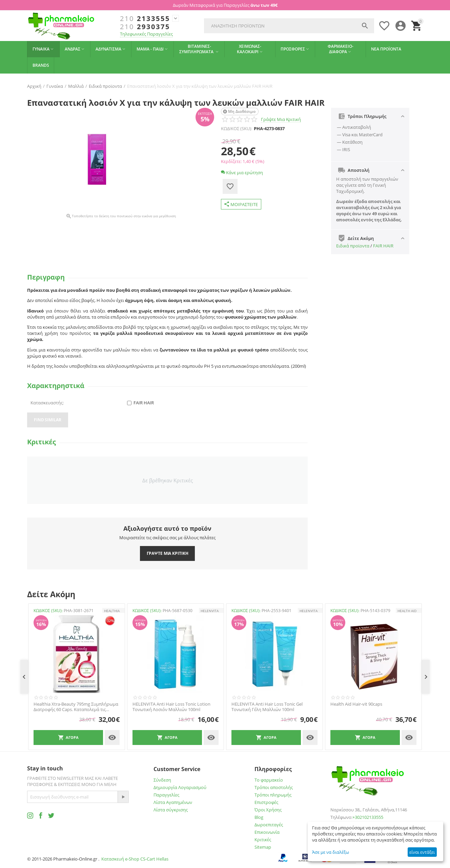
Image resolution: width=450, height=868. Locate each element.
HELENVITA (210, 611)
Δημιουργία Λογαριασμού (180, 787)
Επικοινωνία (267, 832)
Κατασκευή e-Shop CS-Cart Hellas (135, 859)
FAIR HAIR (383, 246)
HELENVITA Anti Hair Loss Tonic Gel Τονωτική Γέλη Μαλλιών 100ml (267, 707)
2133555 (145, 19)
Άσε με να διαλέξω (331, 852)
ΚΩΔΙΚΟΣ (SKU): (237, 128)
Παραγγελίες (166, 795)
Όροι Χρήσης (268, 810)
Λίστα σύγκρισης (171, 810)
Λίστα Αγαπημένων (173, 802)
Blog (259, 817)
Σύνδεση (162, 780)
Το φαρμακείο (269, 780)
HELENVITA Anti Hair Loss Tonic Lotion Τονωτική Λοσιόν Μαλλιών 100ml (171, 707)
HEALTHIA (112, 611)
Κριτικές (263, 840)
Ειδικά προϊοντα (353, 246)
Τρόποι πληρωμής (273, 795)
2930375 (145, 27)
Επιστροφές (266, 802)
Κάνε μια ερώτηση (242, 173)
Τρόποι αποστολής (274, 787)
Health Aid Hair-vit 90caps (356, 704)
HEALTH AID (407, 611)
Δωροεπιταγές (269, 825)
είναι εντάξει (422, 852)
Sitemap (263, 847)
